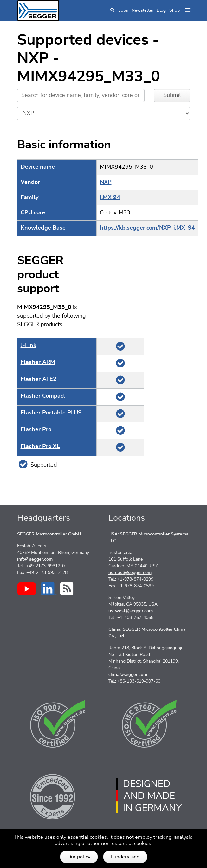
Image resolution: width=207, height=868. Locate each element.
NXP (106, 182)
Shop (175, 10)
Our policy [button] (79, 857)
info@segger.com (35, 559)
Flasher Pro (36, 430)
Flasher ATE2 (39, 379)
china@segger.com (128, 675)
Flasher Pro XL (40, 447)
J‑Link (29, 346)
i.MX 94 (110, 198)
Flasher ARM (38, 362)
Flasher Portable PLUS (51, 413)
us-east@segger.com (130, 573)
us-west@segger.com (131, 611)
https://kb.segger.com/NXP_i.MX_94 (147, 228)
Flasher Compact (43, 396)
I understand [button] (125, 857)
